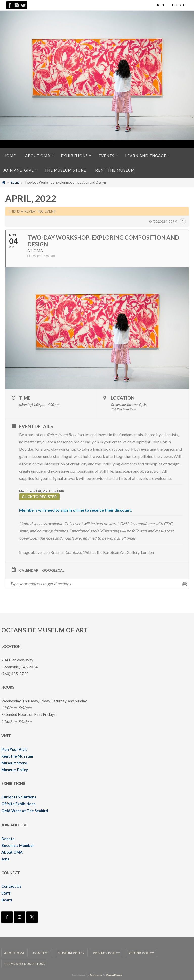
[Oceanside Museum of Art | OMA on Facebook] (7, 917)
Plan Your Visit (14, 749)
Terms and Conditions (25, 964)
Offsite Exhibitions (18, 804)
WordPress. (114, 975)
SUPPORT (178, 5)
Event (15, 182)
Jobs (5, 859)
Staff (6, 893)
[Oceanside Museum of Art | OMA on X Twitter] (32, 917)
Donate (8, 839)
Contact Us (11, 886)
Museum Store (14, 763)
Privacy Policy (107, 953)
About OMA (12, 852)
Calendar (29, 570)
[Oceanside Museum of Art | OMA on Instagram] (20, 917)
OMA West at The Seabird (25, 811)
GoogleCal (53, 570)
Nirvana (96, 975)
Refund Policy (141, 953)
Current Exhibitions (19, 797)
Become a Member (18, 845)
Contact (41, 953)
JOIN (160, 5)
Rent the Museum (17, 756)
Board (7, 900)
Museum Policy (15, 770)
